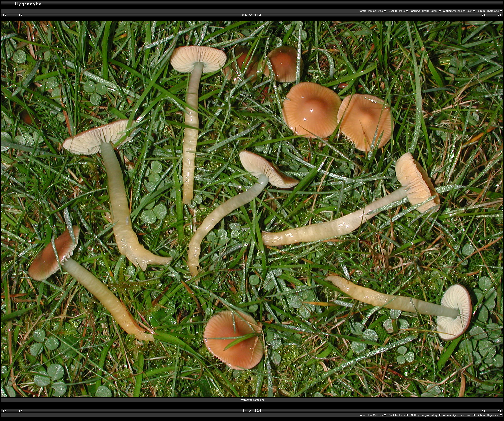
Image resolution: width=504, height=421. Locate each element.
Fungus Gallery (431, 11)
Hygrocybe (495, 11)
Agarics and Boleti (464, 11)
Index (404, 11)
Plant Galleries (377, 11)
